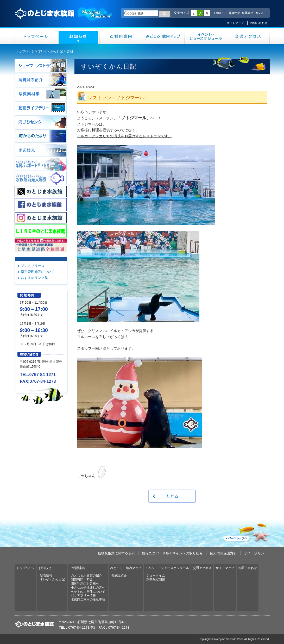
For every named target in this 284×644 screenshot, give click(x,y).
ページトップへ (246, 532)
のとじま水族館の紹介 (86, 576)
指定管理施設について (38, 272)
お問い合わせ (259, 23)
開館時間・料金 (82, 579)
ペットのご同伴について (88, 592)
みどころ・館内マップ (163, 36)
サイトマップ (235, 23)
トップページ (36, 36)
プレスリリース (33, 266)
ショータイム (156, 576)
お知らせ (78, 36)
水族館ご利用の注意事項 (88, 599)
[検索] (141, 13)
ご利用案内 (121, 36)
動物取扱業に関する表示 (116, 553)
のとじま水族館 (64, 18)
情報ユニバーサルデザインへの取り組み (172, 553)
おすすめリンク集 (34, 278)
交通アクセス (248, 36)
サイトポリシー (256, 553)
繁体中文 (248, 13)
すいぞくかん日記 (51, 51)
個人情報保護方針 (223, 553)
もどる (172, 496)
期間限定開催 (156, 579)
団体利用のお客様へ (85, 584)
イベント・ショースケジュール (206, 36)
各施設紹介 (119, 576)
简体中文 (234, 13)
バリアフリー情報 (83, 596)
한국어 (260, 13)
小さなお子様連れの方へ (88, 587)
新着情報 (46, 576)
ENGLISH (220, 13)
